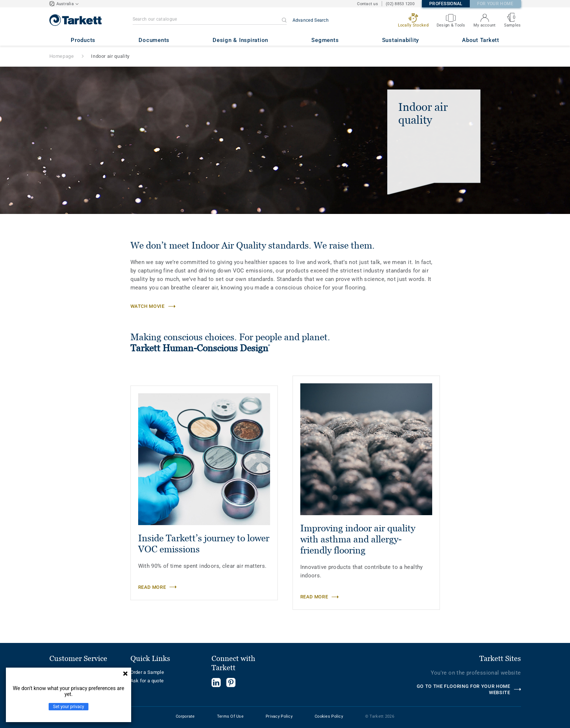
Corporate (185, 716)
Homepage (62, 56)
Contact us (368, 4)
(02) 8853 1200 (400, 4)
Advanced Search (311, 20)
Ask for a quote (147, 681)
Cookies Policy (329, 716)
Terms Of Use (230, 716)
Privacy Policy (279, 716)
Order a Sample (147, 672)
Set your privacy (69, 707)
